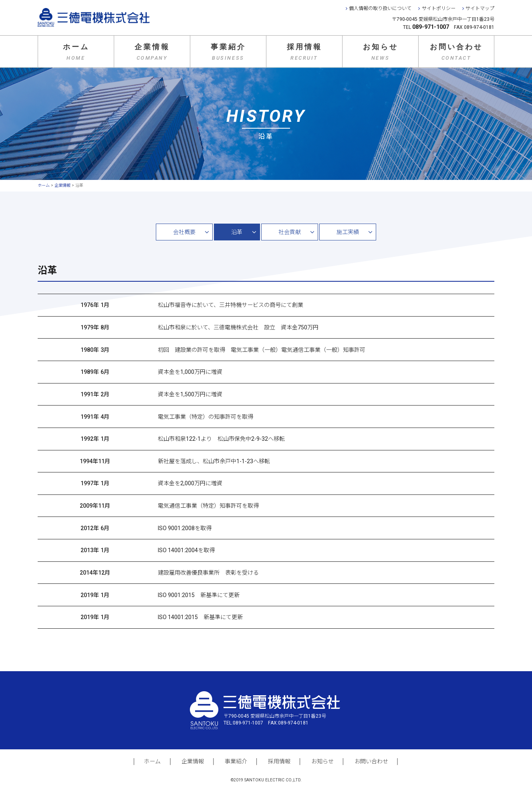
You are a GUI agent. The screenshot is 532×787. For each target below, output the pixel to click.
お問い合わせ (456, 52)
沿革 (237, 232)
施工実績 (348, 232)
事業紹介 (228, 52)
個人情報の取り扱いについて (380, 8)
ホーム (76, 52)
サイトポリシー (439, 8)
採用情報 (304, 52)
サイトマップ (480, 8)
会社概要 (184, 232)
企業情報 (152, 52)
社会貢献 (290, 232)
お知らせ (381, 52)
